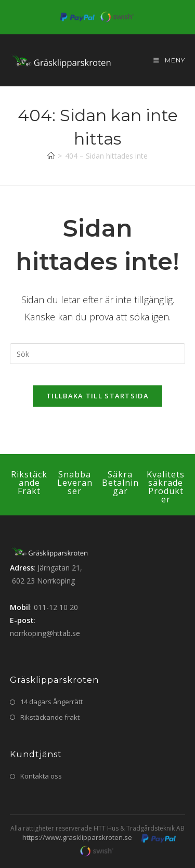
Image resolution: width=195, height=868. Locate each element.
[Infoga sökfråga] (98, 354)
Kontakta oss (41, 776)
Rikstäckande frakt (50, 717)
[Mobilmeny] (165, 60)
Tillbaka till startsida (97, 396)
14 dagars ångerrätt (51, 702)
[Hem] (51, 156)
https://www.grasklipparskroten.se (77, 837)
